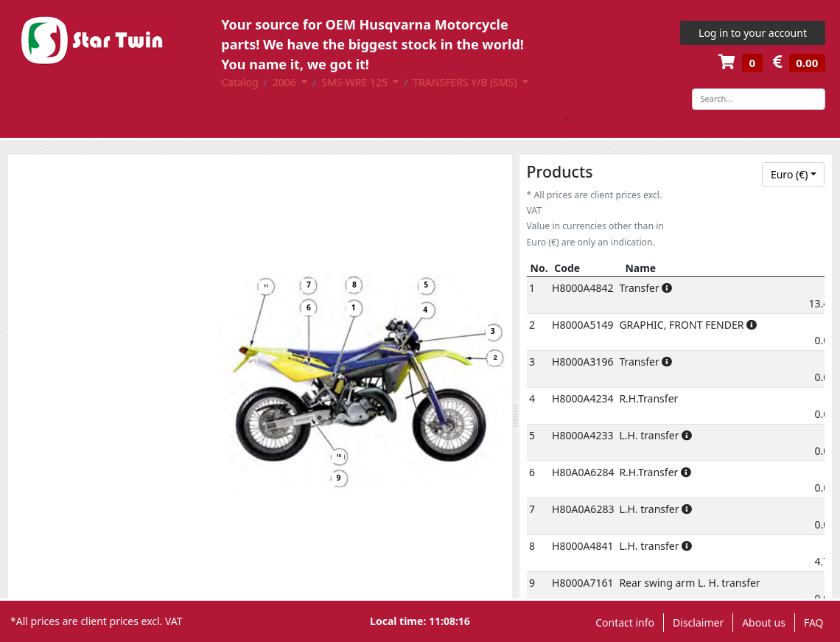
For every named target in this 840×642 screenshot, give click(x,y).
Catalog (239, 82)
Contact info (625, 622)
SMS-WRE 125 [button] (356, 82)
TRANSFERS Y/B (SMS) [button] (466, 82)
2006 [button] (286, 82)
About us (764, 622)
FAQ (814, 622)
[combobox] (793, 175)
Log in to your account (753, 33)
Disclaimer (698, 622)
